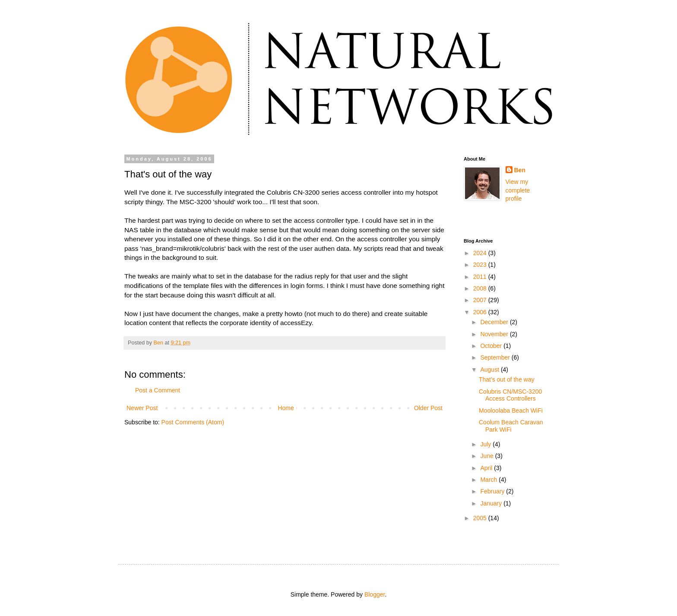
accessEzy (296, 323)
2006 (481, 312)
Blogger (375, 594)
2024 (481, 253)
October (492, 346)
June (487, 456)
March (489, 480)
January (492, 503)
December (495, 322)
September (496, 357)
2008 (481, 288)
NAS (131, 230)
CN (298, 192)
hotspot (427, 192)
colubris (213, 248)
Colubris (279, 192)
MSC (187, 202)
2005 (481, 518)
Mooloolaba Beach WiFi (511, 411)
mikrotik (188, 248)
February (493, 491)
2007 (481, 300)
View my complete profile (518, 190)
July (486, 444)
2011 (481, 277)
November (495, 334)
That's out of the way (507, 379)
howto (293, 314)
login (298, 286)
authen (324, 248)
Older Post (428, 408)
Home (286, 408)
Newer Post (142, 408)
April (487, 468)
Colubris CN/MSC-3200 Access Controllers (510, 395)
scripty (134, 202)
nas (147, 248)
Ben (520, 170)
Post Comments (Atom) (193, 422)
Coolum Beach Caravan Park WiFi (511, 426)
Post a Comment (158, 390)
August (490, 370)
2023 (481, 265)
